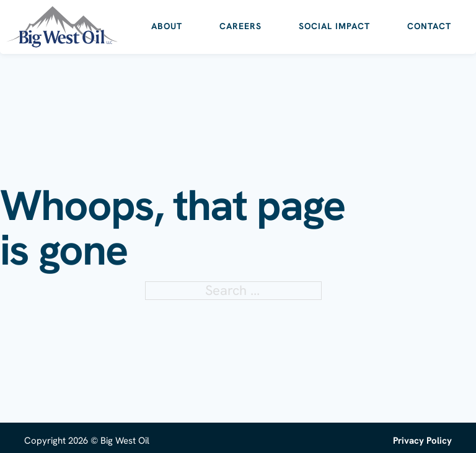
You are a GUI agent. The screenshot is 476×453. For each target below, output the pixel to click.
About (167, 26)
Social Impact (334, 26)
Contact (429, 26)
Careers (240, 26)
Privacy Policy (422, 441)
